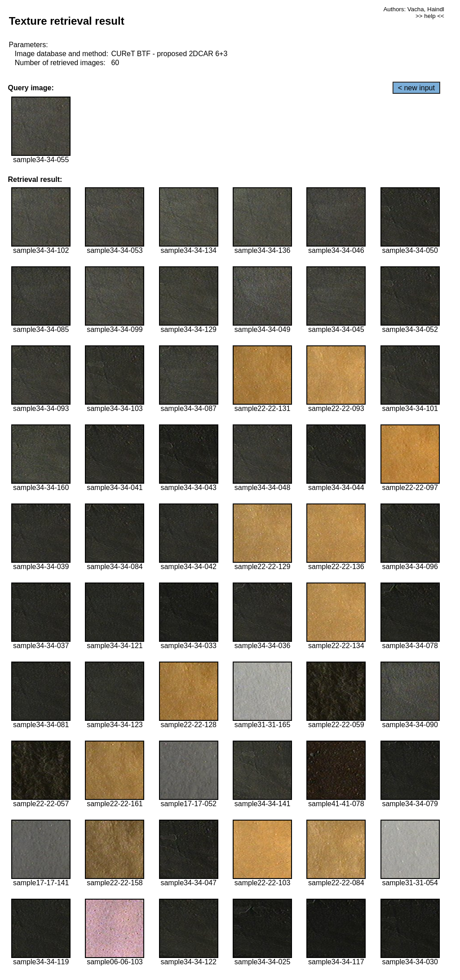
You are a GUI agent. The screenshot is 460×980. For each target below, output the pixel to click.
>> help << (430, 16)
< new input (416, 88)
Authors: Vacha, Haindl (414, 9)
